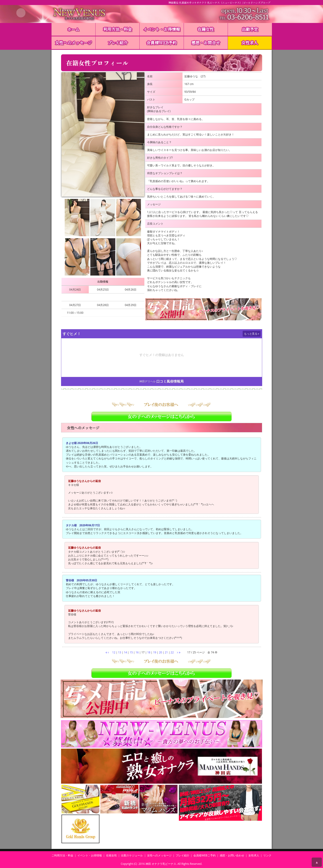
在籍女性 (206, 29)
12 (114, 652)
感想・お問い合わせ (232, 855)
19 (155, 652)
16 (137, 652)
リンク (267, 855)
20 (160, 652)
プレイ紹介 (118, 43)
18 (149, 652)
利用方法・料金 (118, 29)
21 (166, 652)
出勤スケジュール (132, 855)
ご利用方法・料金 (62, 855)
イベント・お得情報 (162, 29)
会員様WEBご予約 (205, 855)
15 (131, 652)
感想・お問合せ (206, 43)
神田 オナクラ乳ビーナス (161, 864)
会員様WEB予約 (161, 43)
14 (126, 652)
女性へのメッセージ (73, 43)
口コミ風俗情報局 (170, 381)
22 (172, 652)
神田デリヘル (148, 381)
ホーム (73, 29)
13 (120, 652)
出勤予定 (250, 29)
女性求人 (250, 43)
